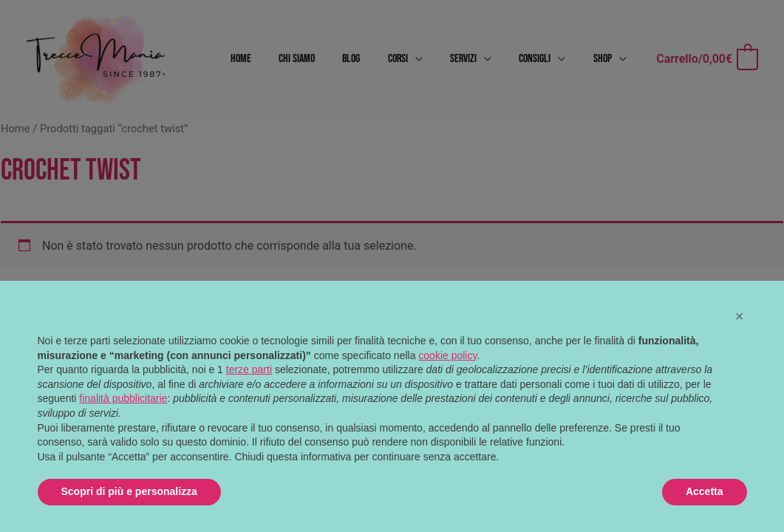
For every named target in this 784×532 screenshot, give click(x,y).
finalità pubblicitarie (123, 398)
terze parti (249, 369)
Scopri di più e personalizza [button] (129, 491)
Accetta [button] (705, 491)
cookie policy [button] (447, 355)
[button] (740, 316)
